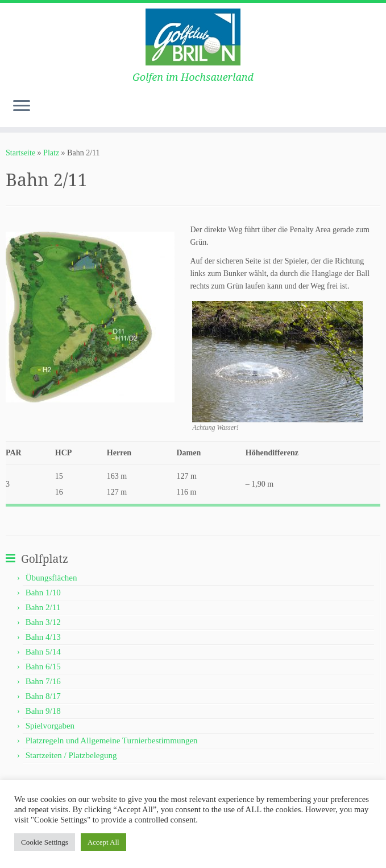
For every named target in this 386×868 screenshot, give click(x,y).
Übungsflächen (51, 578)
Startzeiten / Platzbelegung (71, 755)
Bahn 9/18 (43, 711)
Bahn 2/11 (43, 607)
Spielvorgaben (50, 726)
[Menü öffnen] (22, 106)
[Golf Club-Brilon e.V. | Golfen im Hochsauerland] (193, 37)
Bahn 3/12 (43, 622)
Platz (51, 153)
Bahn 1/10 (43, 593)
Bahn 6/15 (43, 667)
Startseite (20, 153)
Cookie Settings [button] (45, 842)
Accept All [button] (103, 842)
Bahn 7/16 (43, 681)
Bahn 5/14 (43, 652)
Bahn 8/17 (43, 696)
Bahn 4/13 (43, 637)
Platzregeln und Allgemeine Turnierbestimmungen (112, 741)
